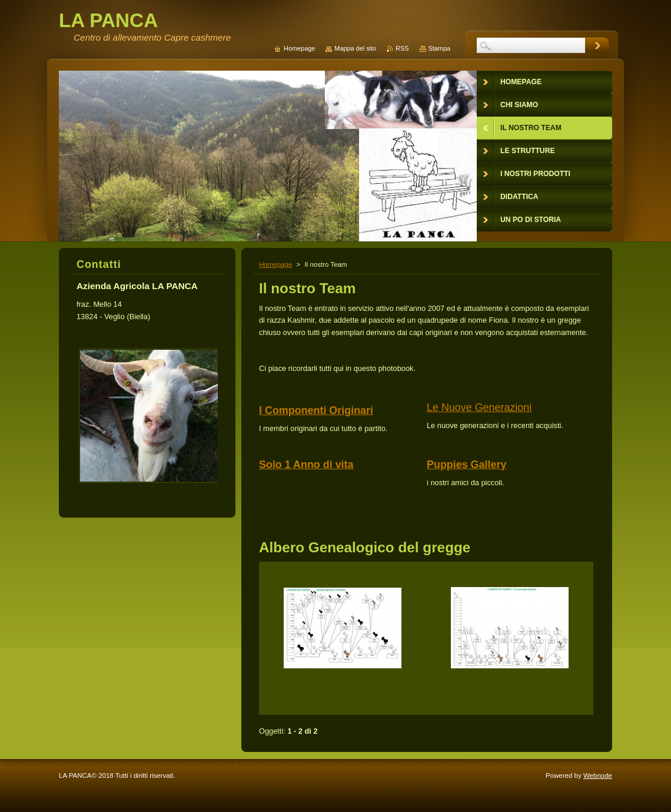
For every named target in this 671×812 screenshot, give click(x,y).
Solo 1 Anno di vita (306, 465)
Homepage (275, 264)
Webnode (598, 775)
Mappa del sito (355, 48)
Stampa (439, 48)
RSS (402, 48)
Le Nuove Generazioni (479, 407)
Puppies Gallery (466, 465)
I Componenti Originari (316, 410)
